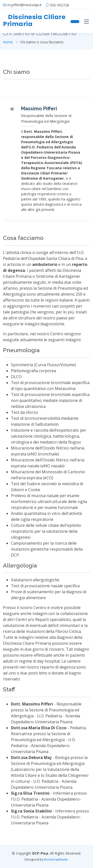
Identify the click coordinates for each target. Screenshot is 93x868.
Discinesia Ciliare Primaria (34, 20)
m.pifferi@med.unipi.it (25, 5)
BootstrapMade (56, 859)
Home (8, 42)
